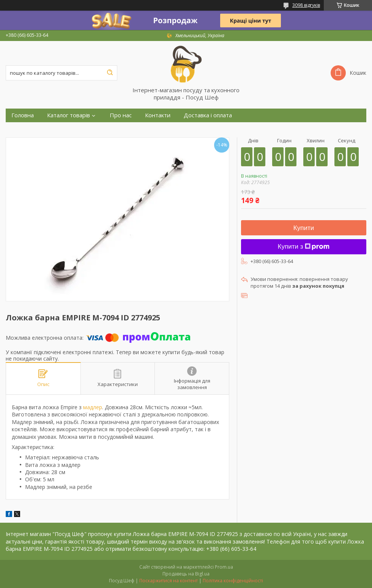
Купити (304, 228)
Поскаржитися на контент (169, 581)
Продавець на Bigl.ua (186, 574)
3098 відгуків (306, 5)
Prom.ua (224, 567)
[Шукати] (110, 73)
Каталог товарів (69, 115)
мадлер (93, 407)
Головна (23, 115)
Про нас (121, 115)
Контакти (158, 115)
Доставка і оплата (208, 115)
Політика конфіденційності (233, 581)
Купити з (304, 247)
